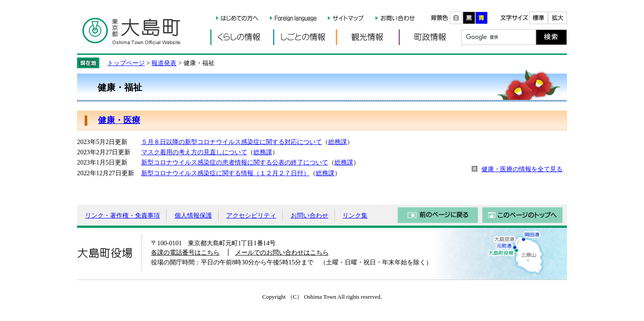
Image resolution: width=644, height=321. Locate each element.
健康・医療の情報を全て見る (522, 169)
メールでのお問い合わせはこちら (282, 252)
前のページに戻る (438, 215)
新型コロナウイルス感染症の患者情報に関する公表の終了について (235, 162)
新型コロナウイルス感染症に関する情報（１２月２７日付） (225, 173)
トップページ (126, 63)
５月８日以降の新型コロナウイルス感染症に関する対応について (232, 142)
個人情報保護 (193, 215)
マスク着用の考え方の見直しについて (194, 152)
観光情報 (367, 37)
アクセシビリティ (251, 215)
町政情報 (430, 37)
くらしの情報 (242, 37)
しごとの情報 (304, 37)
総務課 (338, 142)
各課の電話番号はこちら (185, 252)
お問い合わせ (310, 215)
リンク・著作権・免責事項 (122, 215)
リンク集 (355, 215)
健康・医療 (119, 120)
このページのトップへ (522, 215)
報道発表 (164, 63)
